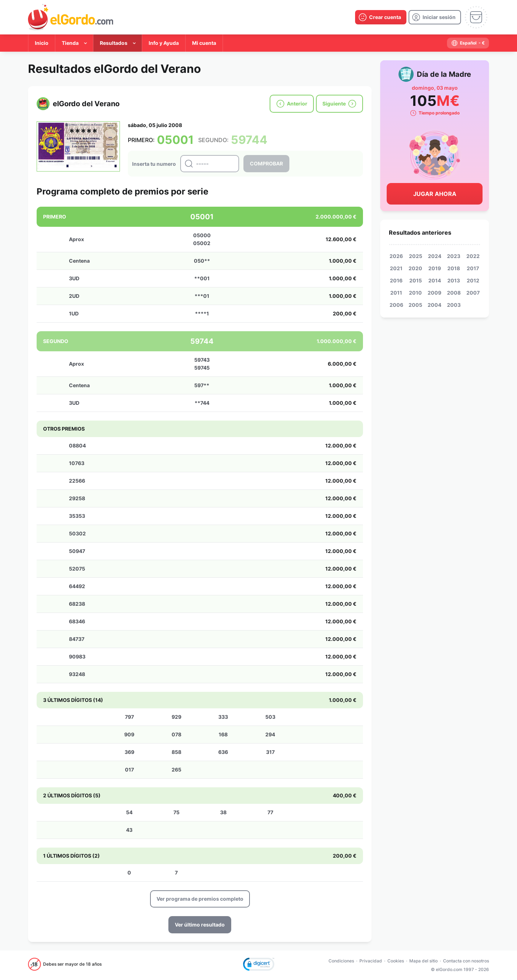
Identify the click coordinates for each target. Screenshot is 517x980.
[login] (435, 17)
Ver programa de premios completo (200, 899)
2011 (396, 293)
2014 (435, 280)
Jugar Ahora (435, 194)
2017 (473, 268)
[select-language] (468, 43)
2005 (415, 305)
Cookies (396, 961)
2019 (435, 268)
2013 (454, 280)
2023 (454, 256)
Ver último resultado (200, 925)
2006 (396, 305)
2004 (434, 305)
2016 (396, 280)
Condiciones (341, 961)
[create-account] (381, 17)
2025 (416, 256)
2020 (415, 268)
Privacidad (371, 961)
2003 (454, 305)
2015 (416, 280)
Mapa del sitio (423, 961)
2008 (454, 293)
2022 (473, 256)
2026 (396, 256)
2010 (415, 293)
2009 (434, 293)
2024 (435, 256)
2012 (473, 280)
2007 (473, 293)
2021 (396, 268)
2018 (454, 268)
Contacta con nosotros (466, 961)
